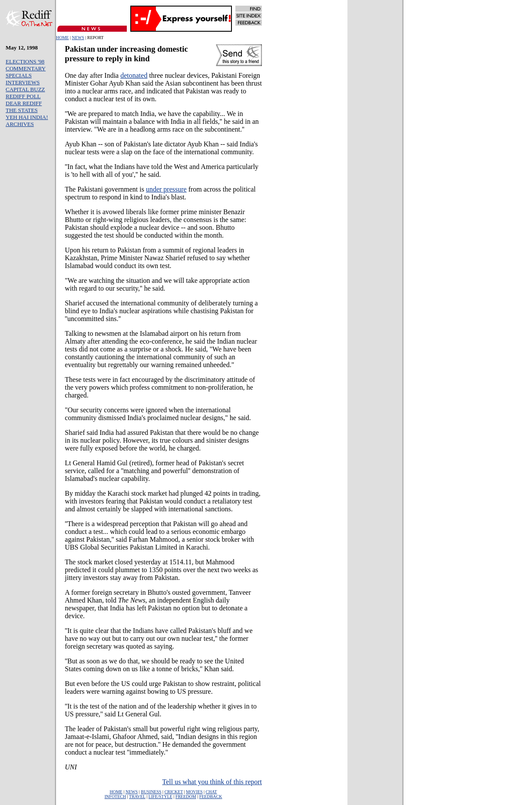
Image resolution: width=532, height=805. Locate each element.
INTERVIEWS (23, 82)
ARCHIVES (20, 124)
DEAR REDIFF (24, 103)
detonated (134, 75)
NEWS (78, 38)
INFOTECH (115, 797)
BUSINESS (151, 792)
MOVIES (194, 792)
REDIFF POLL (23, 96)
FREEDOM (186, 797)
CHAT (211, 792)
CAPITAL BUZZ (25, 89)
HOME (62, 38)
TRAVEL (137, 797)
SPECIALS (19, 75)
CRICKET (174, 792)
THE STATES (22, 110)
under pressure (166, 189)
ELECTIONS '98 (25, 61)
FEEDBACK (211, 797)
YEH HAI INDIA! (27, 117)
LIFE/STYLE (160, 797)
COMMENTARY (26, 68)
